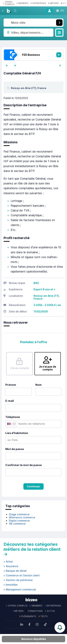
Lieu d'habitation (17, 433)
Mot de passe (15, 449)
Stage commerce (19, 514)
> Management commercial (20, 590)
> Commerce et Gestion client (22, 575)
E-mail (10, 401)
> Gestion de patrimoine (18, 580)
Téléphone (13, 417)
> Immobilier (11, 585)
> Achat (8, 562)
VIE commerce (17, 524)
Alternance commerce (22, 517)
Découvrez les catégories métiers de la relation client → (32, 549)
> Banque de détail (15, 571)
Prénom (11, 385)
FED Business (31, 55)
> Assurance (11, 566)
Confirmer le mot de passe (24, 465)
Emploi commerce (19, 521)
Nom (39, 385)
